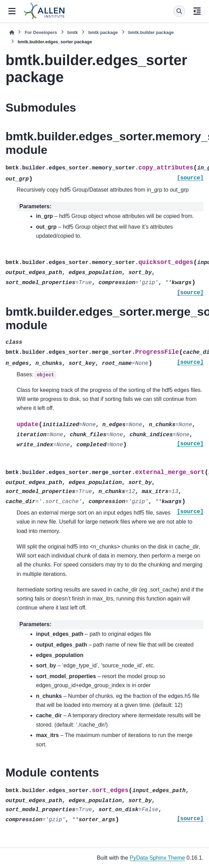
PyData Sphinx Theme (157, 858)
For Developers (41, 32)
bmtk (73, 32)
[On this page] (197, 11)
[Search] (179, 11)
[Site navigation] (12, 11)
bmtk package (103, 32)
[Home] (12, 32)
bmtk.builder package (151, 32)
